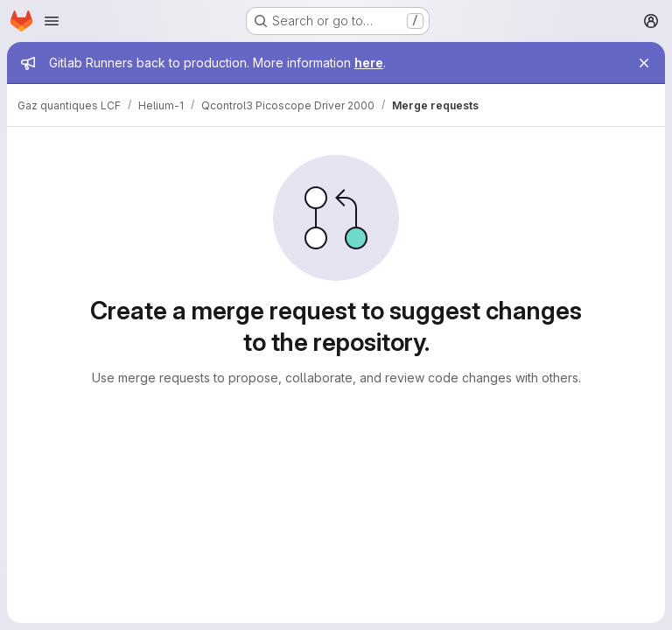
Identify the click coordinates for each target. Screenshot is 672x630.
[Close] (644, 63)
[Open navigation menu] (52, 21)
